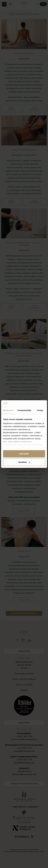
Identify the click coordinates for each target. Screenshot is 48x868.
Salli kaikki (24, 454)
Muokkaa (24, 462)
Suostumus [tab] (8, 410)
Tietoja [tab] (40, 410)
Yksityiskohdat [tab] (24, 410)
